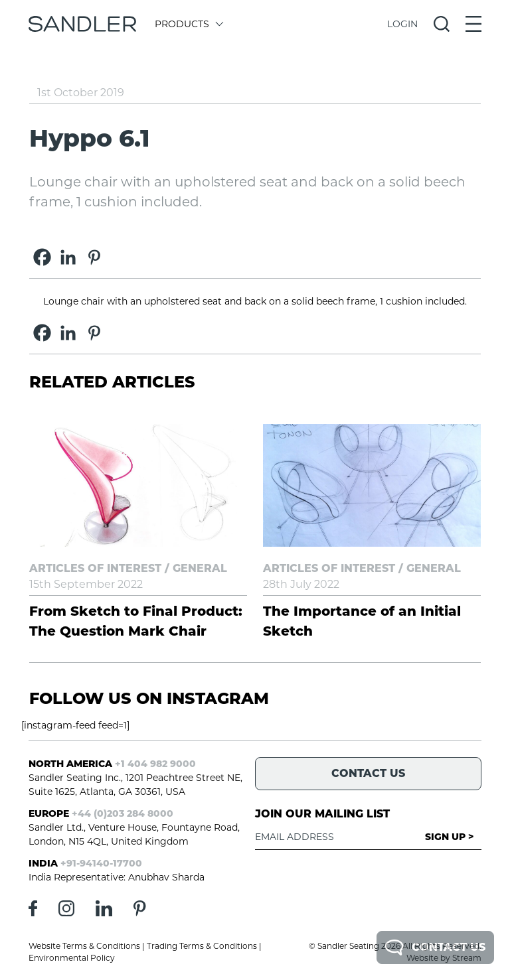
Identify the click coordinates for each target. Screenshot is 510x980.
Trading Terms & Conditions (202, 946)
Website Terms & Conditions (84, 946)
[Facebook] (42, 257)
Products (188, 24)
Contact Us (435, 947)
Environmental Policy (72, 958)
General (200, 568)
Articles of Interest (95, 568)
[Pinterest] (94, 257)
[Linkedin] (68, 257)
